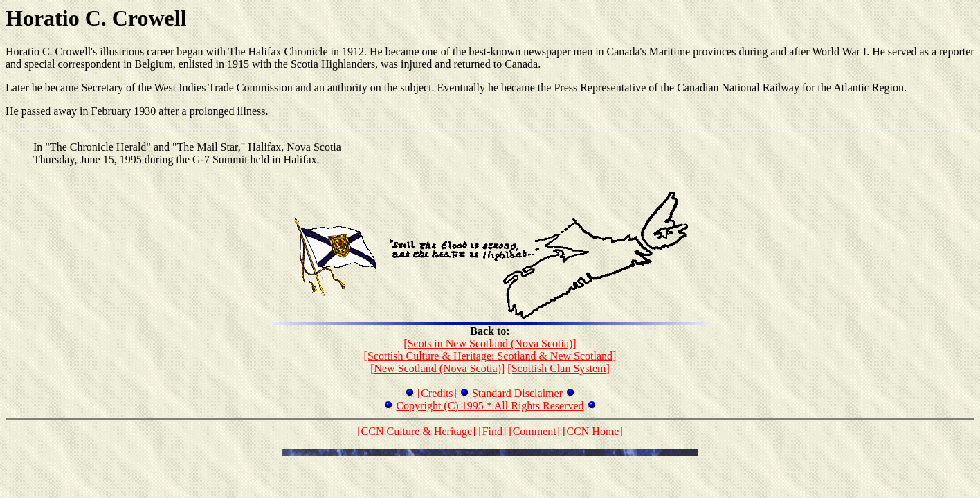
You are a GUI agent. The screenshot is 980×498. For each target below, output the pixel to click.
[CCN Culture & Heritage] (416, 431)
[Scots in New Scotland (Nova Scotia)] (490, 343)
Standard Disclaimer (517, 393)
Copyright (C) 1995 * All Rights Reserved (490, 406)
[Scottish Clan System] (559, 368)
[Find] (492, 431)
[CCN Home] (593, 431)
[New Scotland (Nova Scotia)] (437, 368)
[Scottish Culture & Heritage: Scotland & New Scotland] (490, 356)
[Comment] (534, 431)
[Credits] (437, 393)
